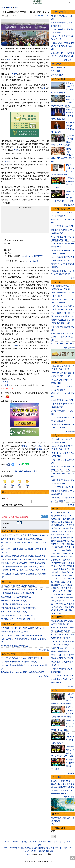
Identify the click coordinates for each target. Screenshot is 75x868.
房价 (53, 572)
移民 (61, 591)
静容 (57, 790)
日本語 (49, 854)
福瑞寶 (51, 848)
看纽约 (40, 848)
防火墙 (65, 576)
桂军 (53, 601)
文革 (57, 613)
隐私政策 (42, 842)
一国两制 (64, 553)
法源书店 (28, 848)
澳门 (8, 60)
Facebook (32, 845)
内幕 (61, 547)
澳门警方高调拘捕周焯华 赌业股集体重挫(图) (18, 587)
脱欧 (71, 557)
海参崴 (72, 566)
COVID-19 (71, 516)
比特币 (70, 560)
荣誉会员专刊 (59, 12)
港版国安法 (60, 531)
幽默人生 (67, 607)
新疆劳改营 (56, 588)
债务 (57, 560)
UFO (68, 535)
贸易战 (54, 519)
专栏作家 (57, 777)
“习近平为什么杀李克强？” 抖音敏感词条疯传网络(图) (22, 637)
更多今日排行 (69, 348)
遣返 (55, 594)
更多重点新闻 (69, 205)
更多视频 (71, 773)
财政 (59, 566)
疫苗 (70, 525)
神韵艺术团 (20, 848)
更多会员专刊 (69, 60)
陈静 (55, 787)
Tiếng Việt (42, 854)
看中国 (8, 385)
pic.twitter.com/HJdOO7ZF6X (33, 256)
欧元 (61, 563)
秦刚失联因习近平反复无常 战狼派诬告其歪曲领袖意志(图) (24, 564)
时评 (16, 7)
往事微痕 (57, 528)
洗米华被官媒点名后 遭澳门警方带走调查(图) (18, 609)
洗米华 (16, 150)
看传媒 (46, 848)
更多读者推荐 (44, 677)
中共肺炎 (55, 513)
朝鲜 (61, 557)
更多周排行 (70, 432)
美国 (72, 541)
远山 (67, 784)
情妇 (55, 550)
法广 (70, 553)
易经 (61, 607)
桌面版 (7, 842)
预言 (61, 610)
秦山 (53, 790)
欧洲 (47, 851)
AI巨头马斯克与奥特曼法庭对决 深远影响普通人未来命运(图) (63, 46)
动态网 (64, 848)
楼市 (55, 566)
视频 (55, 690)
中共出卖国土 (66, 528)
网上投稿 (67, 842)
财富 (63, 566)
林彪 (61, 604)
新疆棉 (56, 525)
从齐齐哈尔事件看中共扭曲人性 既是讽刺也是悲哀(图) (22, 540)
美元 (65, 560)
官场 (53, 553)
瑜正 (67, 790)
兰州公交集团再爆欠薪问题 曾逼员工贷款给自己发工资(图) (24, 557)
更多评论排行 (44, 651)
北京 (63, 569)
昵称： (5, 499)
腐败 (63, 550)
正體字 (27, 854)
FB (58, 557)
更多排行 (71, 687)
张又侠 (65, 519)
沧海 (67, 794)
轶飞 (63, 784)
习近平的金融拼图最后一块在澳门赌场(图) (17, 617)
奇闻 (65, 610)
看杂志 (35, 848)
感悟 (53, 610)
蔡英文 (58, 569)
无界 (69, 848)
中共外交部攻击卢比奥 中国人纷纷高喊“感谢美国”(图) (22, 659)
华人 (57, 591)
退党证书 (58, 848)
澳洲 (68, 598)
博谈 (65, 818)
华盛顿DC (41, 851)
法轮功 (64, 579)
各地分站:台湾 (28, 851)
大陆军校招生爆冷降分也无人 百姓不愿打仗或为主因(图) (23, 568)
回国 (63, 594)
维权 (70, 576)
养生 (61, 613)
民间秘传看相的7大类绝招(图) (63, 344)
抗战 (57, 601)
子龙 (53, 824)
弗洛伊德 (63, 535)
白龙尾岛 (59, 585)
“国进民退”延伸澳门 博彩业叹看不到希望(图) (18, 620)
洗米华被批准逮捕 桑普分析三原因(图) (16, 605)
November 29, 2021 (32, 261)
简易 (66, 781)
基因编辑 (59, 576)
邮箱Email (54, 831)
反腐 (67, 550)
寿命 (53, 613)
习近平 (60, 519)
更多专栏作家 (69, 797)
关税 (59, 541)
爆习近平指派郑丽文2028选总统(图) (15, 633)
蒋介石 (68, 601)
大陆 (68, 572)
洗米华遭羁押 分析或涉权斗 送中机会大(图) (18, 594)
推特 (39, 845)
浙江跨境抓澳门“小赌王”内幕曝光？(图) (16, 598)
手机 (57, 610)
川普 (72, 513)
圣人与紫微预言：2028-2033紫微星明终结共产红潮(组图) (23, 629)
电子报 (15, 842)
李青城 (62, 790)
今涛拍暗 (61, 781)
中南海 (56, 547)
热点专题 (57, 64)
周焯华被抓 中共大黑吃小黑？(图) (14, 602)
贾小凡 (71, 781)
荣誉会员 (26, 446)
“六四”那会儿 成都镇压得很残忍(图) (15, 647)
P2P (72, 572)
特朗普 (54, 516)
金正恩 (60, 538)
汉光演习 (68, 531)
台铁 (66, 522)
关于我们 (23, 842)
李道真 (54, 784)
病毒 (64, 516)
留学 (69, 591)
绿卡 (71, 594)
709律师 (54, 579)
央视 (53, 591)
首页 (4, 7)
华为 (59, 550)
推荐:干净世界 (9, 848)
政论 (61, 818)
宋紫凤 (54, 781)
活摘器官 (61, 522)
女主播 (71, 588)
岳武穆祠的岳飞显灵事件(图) (62, 676)
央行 (53, 560)
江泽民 (67, 544)
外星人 (70, 610)
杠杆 (61, 560)
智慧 (73, 607)
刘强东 (67, 569)
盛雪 (69, 787)
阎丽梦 (54, 538)
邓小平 (56, 604)
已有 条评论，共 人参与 (12, 505)
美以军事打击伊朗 (58, 68)
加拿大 (66, 557)
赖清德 (71, 538)
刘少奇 (66, 604)
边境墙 (63, 541)
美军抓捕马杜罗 (57, 75)
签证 (59, 594)
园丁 (65, 787)
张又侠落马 (56, 71)
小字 (47, 16)
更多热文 (71, 505)
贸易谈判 (55, 544)
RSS (45, 845)
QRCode (19, 465)
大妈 (72, 569)
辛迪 (63, 794)
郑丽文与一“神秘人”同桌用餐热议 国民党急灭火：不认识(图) (63, 337)
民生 (53, 598)
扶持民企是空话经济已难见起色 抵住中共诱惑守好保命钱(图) (24, 561)
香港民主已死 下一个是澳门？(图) (14, 613)
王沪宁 (62, 544)
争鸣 (57, 818)
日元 (65, 563)
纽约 (35, 851)
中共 (17, 345)
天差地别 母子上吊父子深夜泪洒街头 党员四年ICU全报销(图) (24, 536)
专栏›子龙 (5, 382)
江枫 (70, 790)
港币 (69, 563)
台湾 (53, 569)
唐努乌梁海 (67, 582)
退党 (57, 535)
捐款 (50, 842)
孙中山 (62, 601)
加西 (51, 851)
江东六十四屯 (57, 582)
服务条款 (33, 842)
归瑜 (59, 784)
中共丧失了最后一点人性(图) (62, 226)
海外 (58, 598)
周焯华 (14, 74)
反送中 (70, 547)
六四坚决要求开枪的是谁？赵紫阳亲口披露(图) (19, 663)
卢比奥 (60, 516)
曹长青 (58, 794)
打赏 (38, 16)
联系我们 (57, 842)
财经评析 (57, 821)
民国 (72, 598)
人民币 (56, 563)
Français (34, 854)
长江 (67, 525)
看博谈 (10, 7)
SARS (71, 585)
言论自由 (64, 588)
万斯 (68, 541)
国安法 (62, 525)
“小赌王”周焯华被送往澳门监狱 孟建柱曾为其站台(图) (22, 591)
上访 (60, 579)
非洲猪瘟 (63, 572)
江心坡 (65, 585)
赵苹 (73, 787)
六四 (70, 519)
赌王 (44, 88)
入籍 (67, 594)
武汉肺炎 (66, 513)
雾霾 (53, 576)
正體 (69, 2)
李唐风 (60, 787)
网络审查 (71, 579)
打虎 (71, 550)
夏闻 (70, 784)
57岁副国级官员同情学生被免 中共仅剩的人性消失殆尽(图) (24, 571)
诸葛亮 (56, 607)
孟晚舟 (54, 541)
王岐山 (65, 538)
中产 (67, 566)
